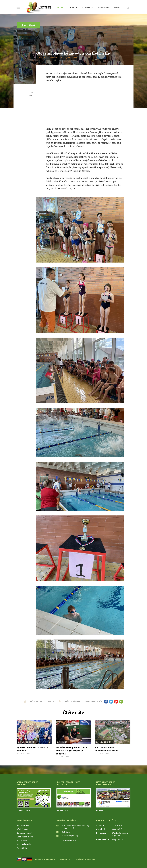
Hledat (128, 8)
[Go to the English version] (24, 859)
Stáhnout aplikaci (24, 811)
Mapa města (118, 839)
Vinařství (100, 826)
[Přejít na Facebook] (113, 798)
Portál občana (23, 826)
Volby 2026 (22, 848)
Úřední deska (22, 829)
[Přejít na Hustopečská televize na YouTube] (74, 798)
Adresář (118, 8)
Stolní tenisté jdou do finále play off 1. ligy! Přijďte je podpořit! (72, 751)
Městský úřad (104, 8)
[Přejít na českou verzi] (19, 859)
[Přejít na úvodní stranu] (39, 8)
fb (106, 702)
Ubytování (117, 829)
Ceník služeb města (25, 837)
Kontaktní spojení (24, 833)
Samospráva (88, 8)
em (121, 702)
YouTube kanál (62, 811)
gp (116, 702)
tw (111, 702)
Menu (18, 7)
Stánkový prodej (24, 844)
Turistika (74, 8)
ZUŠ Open (66, 832)
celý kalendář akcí (69, 840)
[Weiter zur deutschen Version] (29, 859)
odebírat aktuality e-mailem (41, 702)
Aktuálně (62, 8)
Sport (31, 95)
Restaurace (101, 833)
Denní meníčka (103, 839)
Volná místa (22, 840)
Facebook (100, 811)
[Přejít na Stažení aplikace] (34, 798)
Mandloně (101, 829)
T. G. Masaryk (118, 826)
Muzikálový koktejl (70, 836)
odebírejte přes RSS (71, 702)
